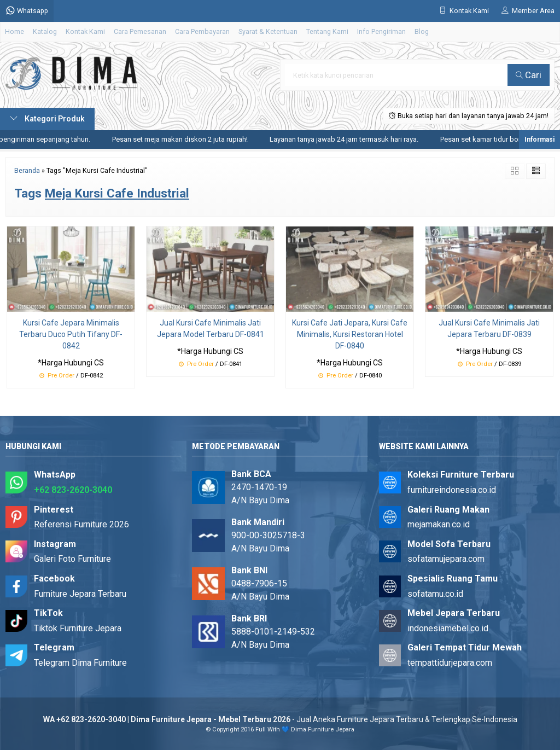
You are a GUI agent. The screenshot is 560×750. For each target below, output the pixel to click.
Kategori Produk (47, 119)
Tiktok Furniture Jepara (78, 628)
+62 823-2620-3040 (73, 490)
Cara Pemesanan (140, 31)
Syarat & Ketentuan (268, 31)
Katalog (45, 31)
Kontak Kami (85, 31)
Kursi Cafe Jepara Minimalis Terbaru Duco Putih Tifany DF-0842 (71, 334)
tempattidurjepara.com (450, 663)
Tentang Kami (327, 31)
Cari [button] (529, 75)
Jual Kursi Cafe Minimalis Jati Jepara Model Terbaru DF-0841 (211, 329)
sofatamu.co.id (435, 594)
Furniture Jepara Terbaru (80, 594)
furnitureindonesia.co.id (452, 490)
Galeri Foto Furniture (72, 559)
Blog (422, 31)
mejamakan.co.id (439, 524)
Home (14, 31)
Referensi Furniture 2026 (81, 524)
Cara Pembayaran (202, 31)
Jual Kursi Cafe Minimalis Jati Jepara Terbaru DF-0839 (489, 329)
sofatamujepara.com (446, 559)
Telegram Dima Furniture (80, 663)
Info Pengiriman (381, 31)
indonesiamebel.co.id (448, 628)
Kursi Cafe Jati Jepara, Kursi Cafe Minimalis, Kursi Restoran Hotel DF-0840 (350, 334)
